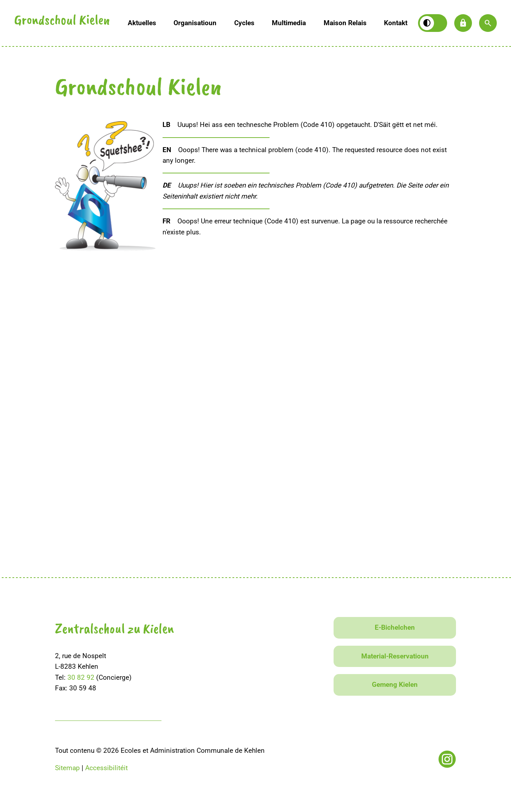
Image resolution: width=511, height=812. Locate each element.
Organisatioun (195, 23)
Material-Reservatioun (395, 656)
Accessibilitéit (106, 768)
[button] (488, 23)
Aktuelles (142, 23)
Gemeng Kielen (395, 685)
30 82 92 (81, 677)
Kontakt (396, 23)
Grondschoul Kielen (62, 21)
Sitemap (67, 768)
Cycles (244, 23)
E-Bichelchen (395, 627)
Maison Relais (345, 23)
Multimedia (289, 23)
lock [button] (463, 23)
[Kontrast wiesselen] (433, 23)
